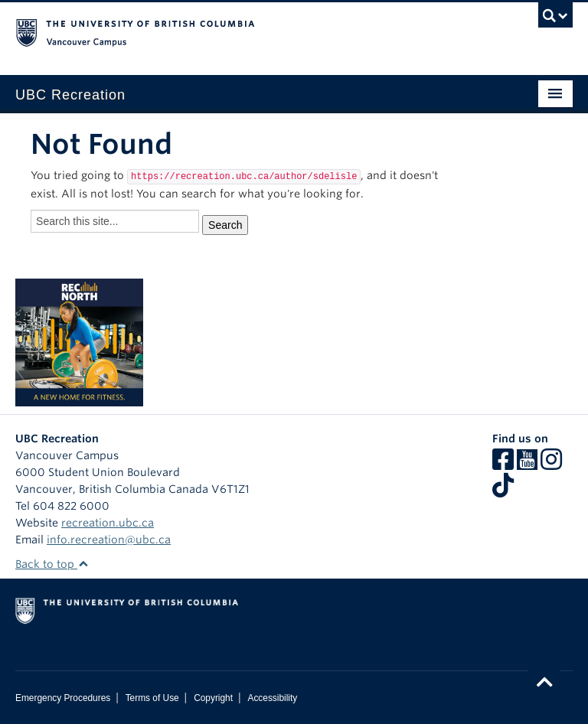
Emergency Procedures (63, 698)
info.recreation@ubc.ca (109, 540)
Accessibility (272, 698)
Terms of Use (152, 698)
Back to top (52, 564)
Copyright (213, 698)
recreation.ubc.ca (108, 523)
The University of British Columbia (252, 31)
